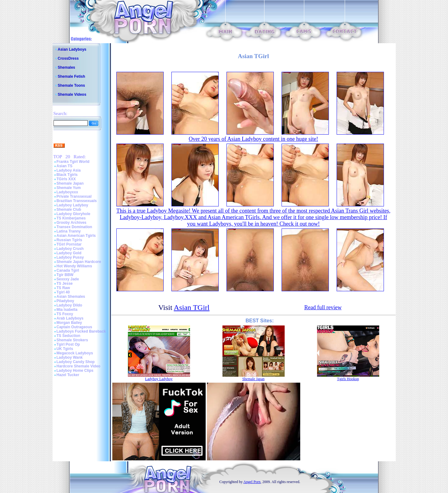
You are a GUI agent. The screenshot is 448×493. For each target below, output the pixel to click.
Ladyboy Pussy (70, 257)
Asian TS (65, 166)
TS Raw (63, 288)
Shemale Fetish (72, 76)
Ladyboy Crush (70, 249)
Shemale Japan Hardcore (79, 262)
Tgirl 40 (63, 292)
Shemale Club (69, 210)
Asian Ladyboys (72, 49)
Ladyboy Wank (70, 357)
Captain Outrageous (75, 327)
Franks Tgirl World (73, 162)
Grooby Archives (72, 223)
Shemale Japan (70, 183)
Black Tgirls (67, 175)
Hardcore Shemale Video (79, 366)
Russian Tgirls (70, 240)
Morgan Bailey (69, 323)
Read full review (323, 307)
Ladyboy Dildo (70, 305)
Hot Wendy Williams (74, 266)
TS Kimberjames (71, 218)
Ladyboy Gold (69, 253)
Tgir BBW (65, 275)
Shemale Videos (72, 94)
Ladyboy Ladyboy (72, 205)
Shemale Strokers (72, 340)
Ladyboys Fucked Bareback (81, 331)
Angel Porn (252, 482)
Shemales (67, 67)
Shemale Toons (72, 85)
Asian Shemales (71, 297)
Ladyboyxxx (67, 192)
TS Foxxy (65, 314)
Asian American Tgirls (76, 236)
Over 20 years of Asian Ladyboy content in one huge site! (254, 139)
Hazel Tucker (68, 375)
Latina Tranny (69, 231)
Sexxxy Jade (68, 279)
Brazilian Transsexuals (77, 201)
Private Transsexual (74, 196)
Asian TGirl (192, 307)
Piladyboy (65, 301)
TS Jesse (65, 283)
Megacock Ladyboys (75, 353)
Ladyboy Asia (69, 170)
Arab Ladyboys (70, 318)
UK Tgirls (65, 349)
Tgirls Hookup (348, 379)
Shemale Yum (69, 188)
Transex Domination (75, 227)
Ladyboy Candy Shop (76, 362)
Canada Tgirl (68, 270)
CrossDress (68, 58)
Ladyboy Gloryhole (74, 214)
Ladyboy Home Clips (75, 371)
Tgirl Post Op (68, 344)
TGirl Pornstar (69, 244)
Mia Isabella (67, 310)
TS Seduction (69, 336)
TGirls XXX (66, 179)
